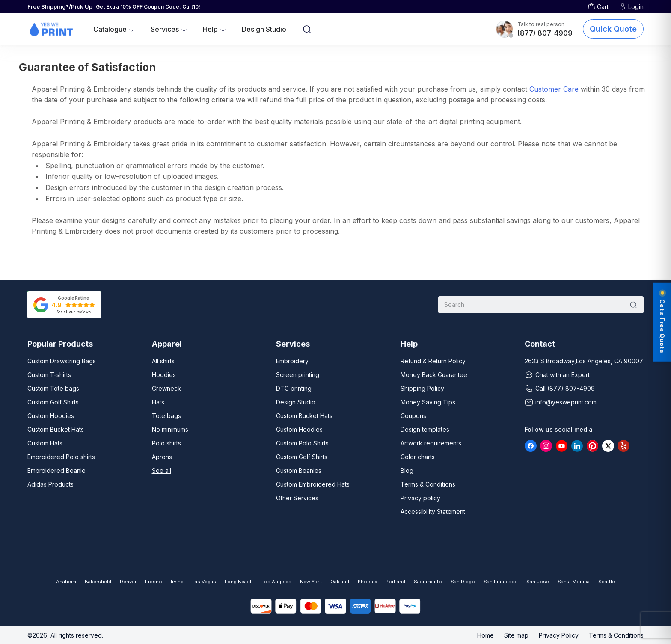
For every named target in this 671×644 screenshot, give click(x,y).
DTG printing (294, 388)
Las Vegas (204, 582)
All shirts (163, 361)
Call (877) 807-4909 (560, 389)
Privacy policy (420, 498)
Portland (395, 582)
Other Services (297, 498)
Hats (158, 402)
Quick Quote (613, 29)
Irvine (177, 582)
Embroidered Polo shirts (61, 457)
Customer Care (554, 89)
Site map (516, 635)
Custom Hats (45, 443)
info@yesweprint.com (561, 402)
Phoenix (367, 582)
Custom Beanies (299, 470)
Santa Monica (574, 582)
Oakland (340, 582)
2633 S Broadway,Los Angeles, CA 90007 (584, 361)
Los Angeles (276, 582)
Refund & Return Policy (433, 361)
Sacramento (428, 582)
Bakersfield (98, 582)
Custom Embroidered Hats (313, 484)
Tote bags (166, 416)
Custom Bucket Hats (56, 429)
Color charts (418, 457)
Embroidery (292, 361)
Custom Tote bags (53, 388)
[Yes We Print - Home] (51, 29)
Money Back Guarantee (434, 375)
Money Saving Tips (428, 402)
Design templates (425, 429)
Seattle (607, 582)
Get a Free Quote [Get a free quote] (662, 322)
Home (485, 635)
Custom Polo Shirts (302, 443)
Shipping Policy (422, 388)
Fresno (154, 582)
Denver (128, 582)
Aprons (162, 457)
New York (311, 582)
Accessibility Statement (433, 512)
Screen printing (298, 375)
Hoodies (164, 375)
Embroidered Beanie (56, 470)
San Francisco (501, 582)
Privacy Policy (559, 635)
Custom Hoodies (51, 416)
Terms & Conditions (428, 484)
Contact (540, 344)
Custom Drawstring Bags (62, 361)
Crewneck (166, 388)
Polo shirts (166, 443)
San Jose (538, 582)
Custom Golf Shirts (53, 402)
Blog (407, 470)
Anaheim (66, 582)
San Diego (463, 582)
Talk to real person (541, 24)
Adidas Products (50, 484)
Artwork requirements (431, 443)
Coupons (413, 416)
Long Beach (239, 582)
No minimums (170, 429)
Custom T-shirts (49, 375)
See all (162, 470)
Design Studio (264, 29)
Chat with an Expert (557, 375)
